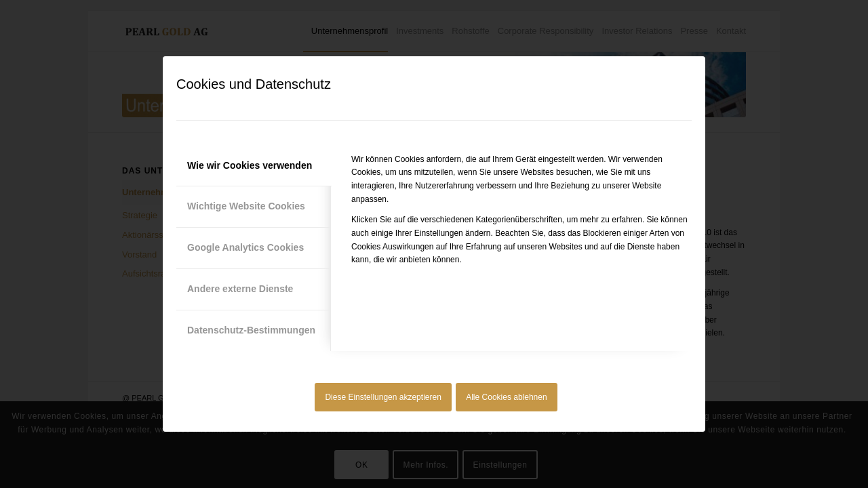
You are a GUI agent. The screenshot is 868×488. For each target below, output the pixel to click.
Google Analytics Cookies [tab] (245, 247)
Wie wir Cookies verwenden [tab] (250, 165)
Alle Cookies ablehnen (506, 397)
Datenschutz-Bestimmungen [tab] (251, 330)
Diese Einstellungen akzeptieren (383, 397)
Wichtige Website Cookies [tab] (246, 206)
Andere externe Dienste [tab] (240, 289)
